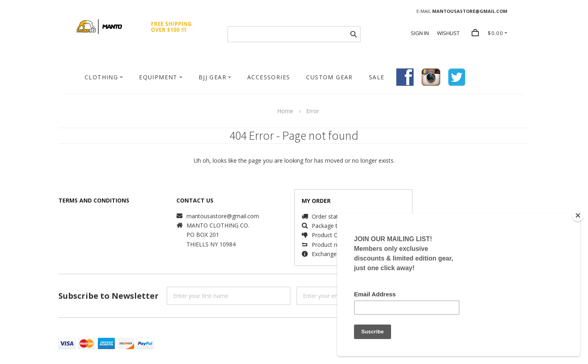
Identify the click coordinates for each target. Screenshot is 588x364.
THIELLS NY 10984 (211, 244)
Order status (328, 216)
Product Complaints (337, 235)
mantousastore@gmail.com (223, 216)
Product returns (332, 245)
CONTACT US (195, 200)
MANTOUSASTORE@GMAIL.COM (470, 11)
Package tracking (334, 226)
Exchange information (340, 254)
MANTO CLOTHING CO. (218, 225)
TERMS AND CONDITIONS (94, 200)
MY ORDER (316, 201)
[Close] (578, 215)
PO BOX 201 (203, 235)
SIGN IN (420, 33)
